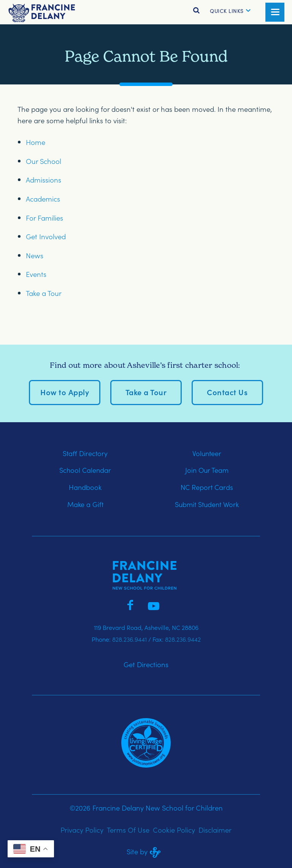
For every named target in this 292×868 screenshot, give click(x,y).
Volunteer (207, 453)
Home (36, 142)
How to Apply (65, 392)
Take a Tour (44, 293)
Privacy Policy (82, 830)
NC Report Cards (207, 487)
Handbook (85, 487)
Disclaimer (215, 830)
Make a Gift (85, 504)
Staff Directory (85, 453)
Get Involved (46, 236)
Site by (146, 851)
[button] (227, 11)
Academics (43, 199)
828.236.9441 (129, 639)
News (35, 255)
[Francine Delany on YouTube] (154, 604)
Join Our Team (207, 470)
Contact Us (227, 392)
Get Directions (146, 664)
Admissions (44, 180)
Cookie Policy (174, 830)
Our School (44, 161)
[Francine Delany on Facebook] (130, 604)
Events (36, 274)
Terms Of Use (128, 830)
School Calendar (85, 470)
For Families (44, 218)
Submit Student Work (207, 504)
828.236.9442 (183, 639)
